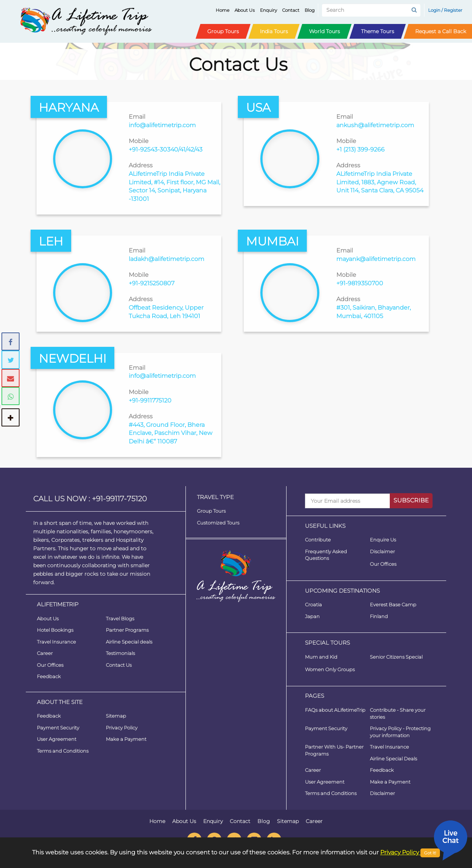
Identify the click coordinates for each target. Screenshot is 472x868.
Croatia (313, 604)
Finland (379, 616)
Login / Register (445, 10)
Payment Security (58, 728)
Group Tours (223, 31)
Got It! (430, 853)
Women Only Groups (330, 669)
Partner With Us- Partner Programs (334, 750)
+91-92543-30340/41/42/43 (166, 149)
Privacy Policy (122, 728)
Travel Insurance (56, 642)
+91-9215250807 (152, 283)
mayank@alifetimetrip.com (376, 259)
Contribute (318, 540)
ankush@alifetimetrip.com (375, 125)
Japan (312, 616)
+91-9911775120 (150, 400)
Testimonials (120, 653)
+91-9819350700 (360, 283)
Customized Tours (218, 523)
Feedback (49, 676)
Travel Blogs (120, 618)
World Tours (324, 31)
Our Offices (50, 665)
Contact (292, 10)
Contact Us (119, 665)
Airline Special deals (129, 642)
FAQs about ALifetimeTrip (335, 710)
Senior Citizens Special (396, 657)
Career (45, 653)
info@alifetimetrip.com (162, 125)
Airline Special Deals (393, 759)
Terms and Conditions (63, 751)
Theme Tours (378, 31)
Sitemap (116, 716)
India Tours (274, 31)
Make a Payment (126, 739)
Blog (311, 10)
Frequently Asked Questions (326, 555)
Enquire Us (383, 540)
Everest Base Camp (393, 604)
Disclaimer (382, 551)
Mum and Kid (321, 657)
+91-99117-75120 (119, 499)
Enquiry (270, 10)
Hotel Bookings (55, 630)
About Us (246, 10)
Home (224, 10)
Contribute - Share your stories (398, 713)
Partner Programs (127, 630)
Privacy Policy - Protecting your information (400, 732)
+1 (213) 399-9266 (360, 149)
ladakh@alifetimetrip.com (166, 259)
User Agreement (57, 739)
